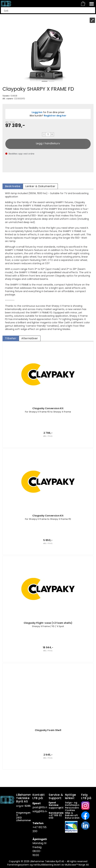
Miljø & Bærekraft (71, 814)
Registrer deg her (55, 116)
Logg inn (37, 112)
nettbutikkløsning (43, 865)
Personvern (72, 808)
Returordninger (75, 818)
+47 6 (36, 827)
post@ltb (39, 807)
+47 (51, 815)
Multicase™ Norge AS (77, 865)
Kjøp (48, 144)
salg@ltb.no (40, 811)
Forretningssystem (18, 865)
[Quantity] (48, 134)
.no (47, 807)
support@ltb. (57, 808)
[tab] (13, 186)
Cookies (70, 810)
